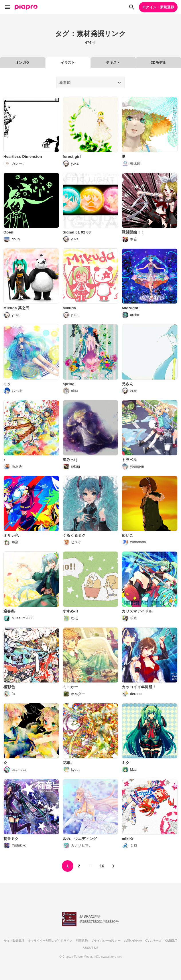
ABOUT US (91, 948)
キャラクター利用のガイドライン (50, 941)
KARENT (171, 941)
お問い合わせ (133, 941)
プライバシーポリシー (106, 941)
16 (102, 866)
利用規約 (82, 941)
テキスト (113, 63)
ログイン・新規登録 (158, 7)
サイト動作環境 (14, 941)
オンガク (22, 63)
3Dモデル (159, 63)
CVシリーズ (153, 941)
